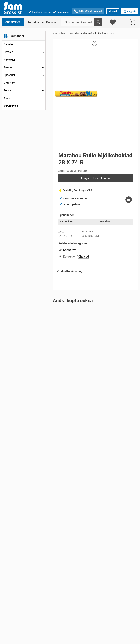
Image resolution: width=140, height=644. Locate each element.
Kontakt (98, 11)
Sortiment (13, 22)
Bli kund (113, 11)
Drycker (8, 52)
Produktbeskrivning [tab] (70, 271)
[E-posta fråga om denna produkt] (129, 200)
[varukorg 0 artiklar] (134, 22)
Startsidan (59, 34)
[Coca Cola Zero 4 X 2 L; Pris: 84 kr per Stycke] (96, 505)
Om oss (51, 22)
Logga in (130, 11)
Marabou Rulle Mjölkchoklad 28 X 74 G (92, 34)
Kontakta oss (36, 22)
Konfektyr (9, 60)
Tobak (7, 90)
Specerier (9, 75)
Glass (7, 98)
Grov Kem (9, 83)
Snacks (8, 67)
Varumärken (11, 106)
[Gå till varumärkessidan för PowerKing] (77, 323)
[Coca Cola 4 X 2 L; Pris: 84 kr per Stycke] (96, 425)
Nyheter (8, 44)
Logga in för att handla (96, 178)
